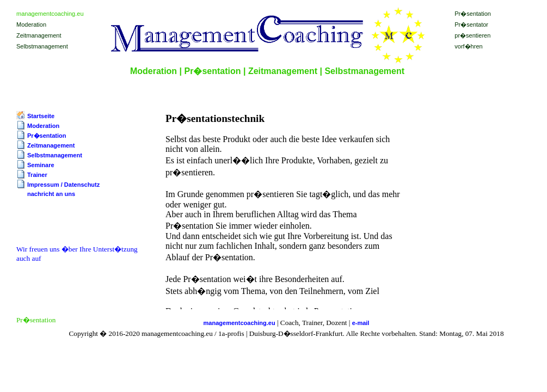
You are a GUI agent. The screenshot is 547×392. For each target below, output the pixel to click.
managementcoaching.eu (239, 323)
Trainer (37, 175)
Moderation (43, 126)
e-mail (361, 323)
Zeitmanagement (51, 145)
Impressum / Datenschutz (63, 185)
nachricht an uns (51, 194)
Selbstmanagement (55, 155)
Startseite (41, 116)
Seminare (41, 165)
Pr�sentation (47, 136)
